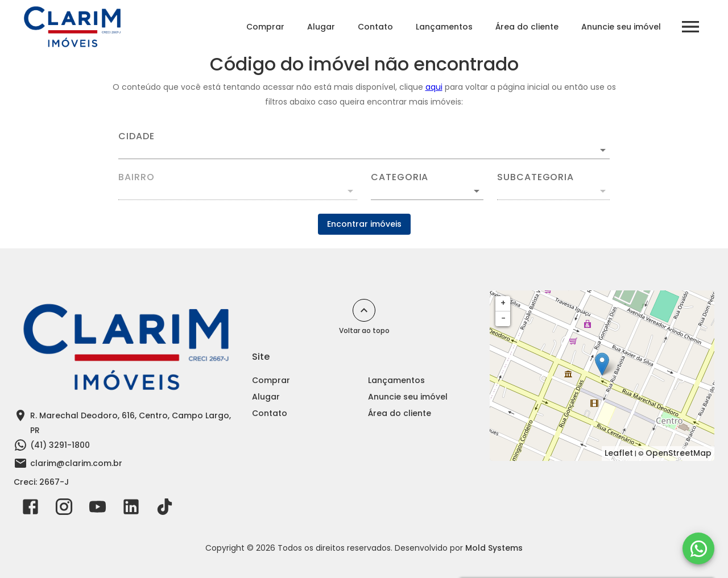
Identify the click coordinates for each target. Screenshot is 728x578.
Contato (375, 27)
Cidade (136, 136)
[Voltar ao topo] (364, 310)
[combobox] (364, 145)
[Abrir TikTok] (165, 509)
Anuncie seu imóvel (621, 27)
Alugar (321, 27)
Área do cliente (527, 27)
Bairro (136, 177)
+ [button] (503, 303)
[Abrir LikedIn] (131, 509)
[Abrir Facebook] (30, 509)
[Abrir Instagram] (64, 509)
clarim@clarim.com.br (76, 463)
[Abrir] (603, 150)
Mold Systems (494, 548)
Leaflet (619, 453)
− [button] (503, 318)
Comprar (265, 27)
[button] (427, 191)
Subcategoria (535, 177)
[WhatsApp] (698, 548)
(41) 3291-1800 (60, 445)
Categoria (400, 177)
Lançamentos (444, 27)
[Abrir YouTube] (98, 509)
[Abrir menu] (690, 27)
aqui (434, 87)
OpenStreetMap (679, 453)
